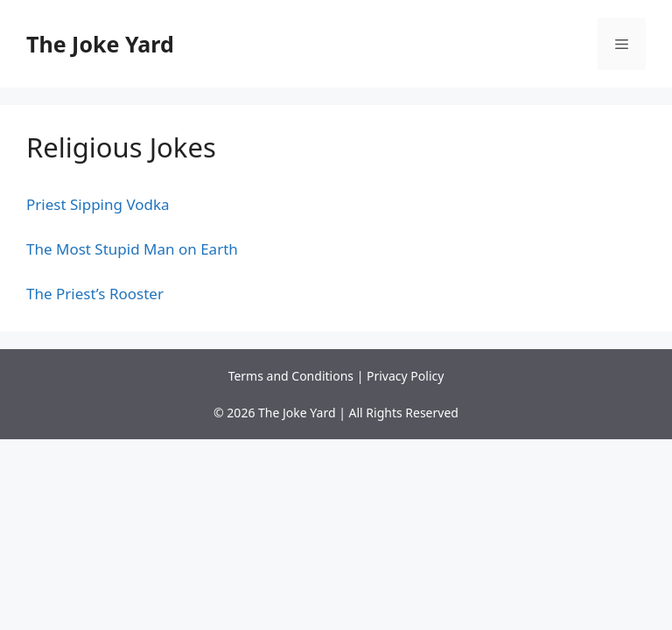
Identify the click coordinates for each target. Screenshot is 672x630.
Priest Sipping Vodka (98, 204)
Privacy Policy (405, 376)
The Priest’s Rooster (95, 294)
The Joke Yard (100, 44)
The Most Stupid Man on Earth (132, 249)
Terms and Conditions (291, 376)
